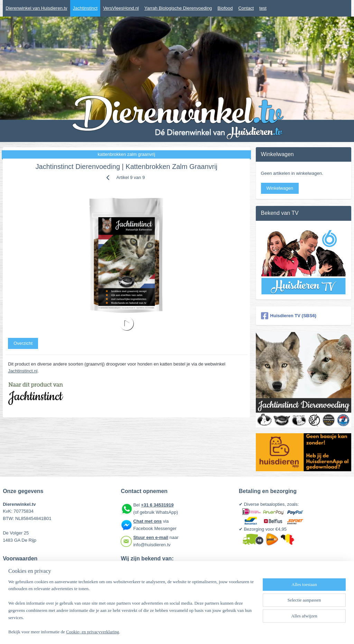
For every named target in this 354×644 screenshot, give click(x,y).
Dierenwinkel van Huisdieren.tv (36, 8)
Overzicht (23, 343)
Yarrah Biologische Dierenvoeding (178, 8)
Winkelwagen (280, 188)
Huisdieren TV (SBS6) (289, 316)
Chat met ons (147, 521)
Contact (246, 8)
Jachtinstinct (85, 8)
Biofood (225, 8)
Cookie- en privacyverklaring (92, 632)
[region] (131, 611)
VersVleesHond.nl (121, 8)
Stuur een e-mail (151, 537)
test (263, 8)
